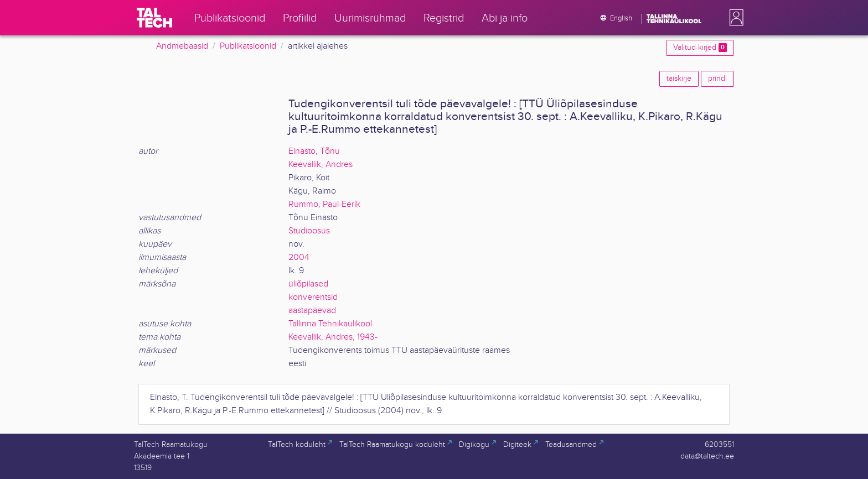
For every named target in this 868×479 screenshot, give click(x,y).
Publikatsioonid (248, 46)
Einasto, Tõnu (314, 151)
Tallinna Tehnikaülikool (330, 324)
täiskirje (679, 79)
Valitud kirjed (700, 48)
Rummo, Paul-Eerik (324, 204)
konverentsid (313, 297)
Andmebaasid (182, 46)
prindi (717, 79)
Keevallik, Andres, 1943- (333, 337)
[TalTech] (154, 18)
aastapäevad (312, 311)
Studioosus (309, 231)
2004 (299, 257)
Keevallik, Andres (321, 165)
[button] (734, 18)
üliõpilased (308, 284)
